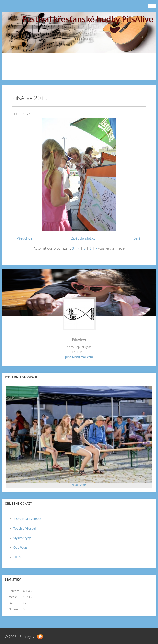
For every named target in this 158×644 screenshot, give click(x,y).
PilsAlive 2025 (79, 485)
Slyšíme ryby (22, 538)
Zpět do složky (83, 238)
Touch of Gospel (25, 528)
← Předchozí (23, 238)
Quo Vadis (20, 548)
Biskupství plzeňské (27, 519)
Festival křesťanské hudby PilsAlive (88, 19)
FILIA (17, 557)
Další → (140, 238)
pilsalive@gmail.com (79, 357)
